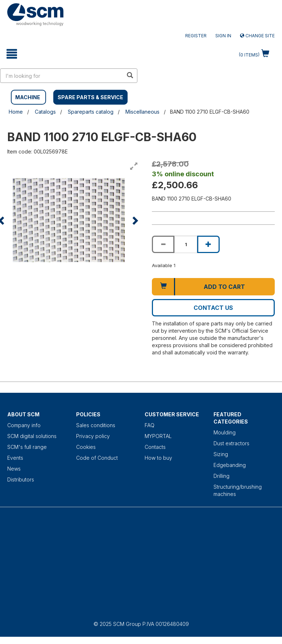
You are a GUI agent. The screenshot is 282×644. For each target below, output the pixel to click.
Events (15, 458)
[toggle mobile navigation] (12, 54)
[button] (135, 220)
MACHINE (28, 97)
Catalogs (45, 112)
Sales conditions (96, 425)
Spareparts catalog (91, 112)
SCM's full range (27, 447)
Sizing (221, 454)
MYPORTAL (158, 436)
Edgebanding (230, 465)
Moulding (225, 432)
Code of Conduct (97, 458)
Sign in (223, 36)
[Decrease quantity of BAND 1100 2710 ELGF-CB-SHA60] (163, 244)
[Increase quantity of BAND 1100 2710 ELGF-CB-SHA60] (208, 244)
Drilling (221, 476)
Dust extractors (231, 443)
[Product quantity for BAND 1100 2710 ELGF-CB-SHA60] (186, 244)
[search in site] (62, 76)
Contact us (213, 308)
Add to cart (224, 287)
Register (196, 36)
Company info (24, 425)
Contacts (155, 447)
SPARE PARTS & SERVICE (90, 97)
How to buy (158, 458)
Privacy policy (93, 436)
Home (16, 112)
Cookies (86, 447)
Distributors (21, 479)
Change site (257, 36)
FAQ (150, 425)
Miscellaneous (142, 112)
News (14, 469)
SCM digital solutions (32, 436)
